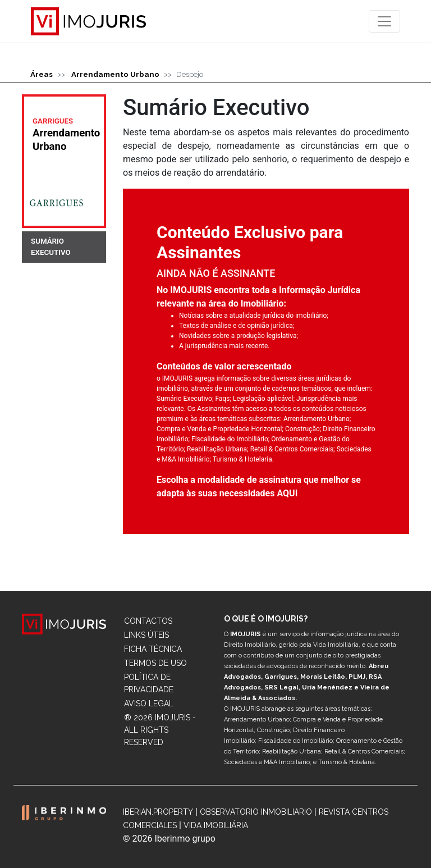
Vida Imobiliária (216, 825)
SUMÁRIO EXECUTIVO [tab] (51, 247)
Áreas (42, 74)
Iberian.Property (158, 812)
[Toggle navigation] (384, 21)
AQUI (287, 493)
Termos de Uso (155, 663)
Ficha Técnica (153, 649)
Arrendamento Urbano (115, 74)
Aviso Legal (149, 703)
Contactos (148, 621)
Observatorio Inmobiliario (256, 812)
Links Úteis (146, 635)
